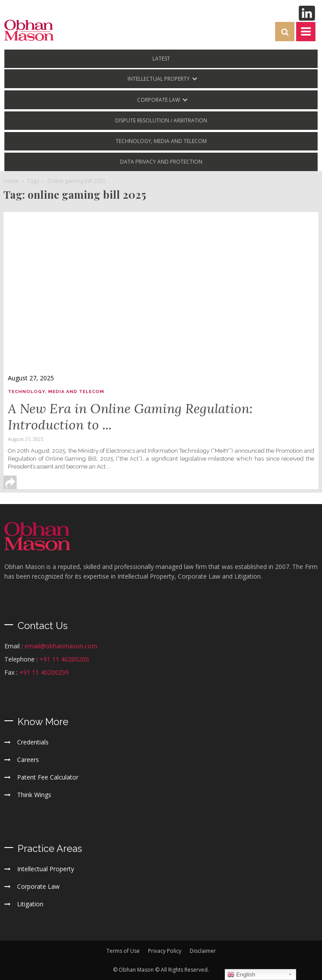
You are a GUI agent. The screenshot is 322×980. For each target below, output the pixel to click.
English (241, 975)
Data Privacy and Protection (161, 162)
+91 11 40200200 (64, 659)
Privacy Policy (165, 951)
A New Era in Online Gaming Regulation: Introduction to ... (130, 417)
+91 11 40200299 (44, 672)
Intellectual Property (159, 79)
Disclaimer (203, 951)
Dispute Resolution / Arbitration (161, 120)
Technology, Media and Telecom (161, 141)
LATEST (161, 59)
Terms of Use (123, 951)
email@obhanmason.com (61, 646)
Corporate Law (159, 100)
